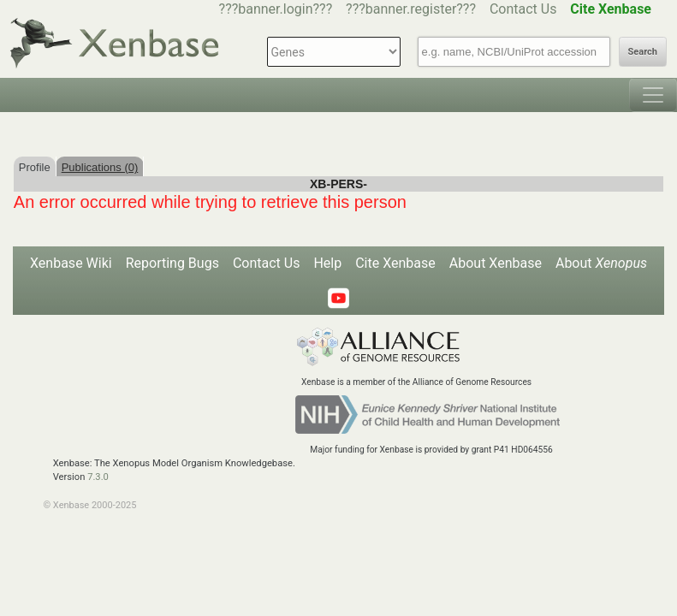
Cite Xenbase (395, 263)
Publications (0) (100, 167)
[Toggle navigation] (653, 95)
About (601, 263)
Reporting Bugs (172, 263)
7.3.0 (98, 477)
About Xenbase (496, 263)
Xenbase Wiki (71, 263)
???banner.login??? (276, 9)
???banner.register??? (411, 9)
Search (643, 52)
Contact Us (523, 9)
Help (327, 263)
